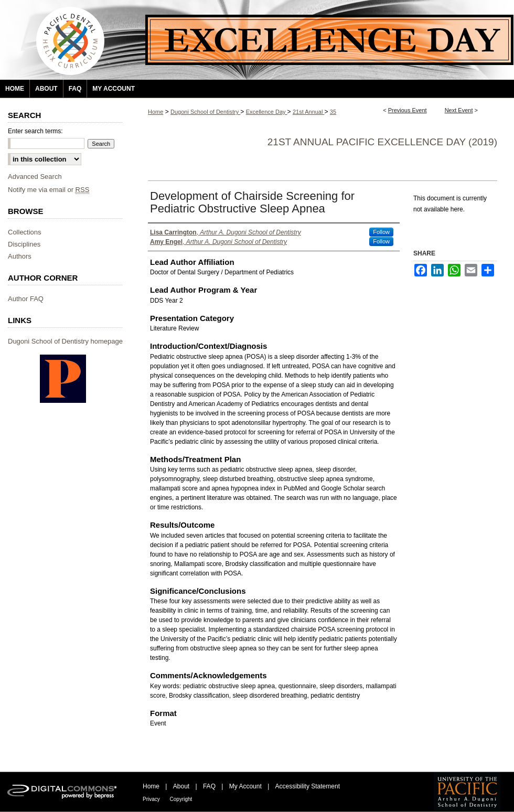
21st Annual (309, 112)
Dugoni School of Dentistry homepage (65, 341)
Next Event (459, 110)
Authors (20, 256)
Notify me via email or (49, 190)
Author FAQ (26, 299)
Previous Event (408, 110)
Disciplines (24, 244)
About (182, 786)
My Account (246, 786)
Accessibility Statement (308, 786)
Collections (25, 232)
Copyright (181, 799)
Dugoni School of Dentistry (205, 112)
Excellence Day (267, 112)
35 (333, 112)
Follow (381, 232)
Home (156, 112)
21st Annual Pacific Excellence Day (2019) (382, 142)
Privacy (152, 799)
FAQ (210, 786)
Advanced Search (35, 177)
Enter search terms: (35, 131)
